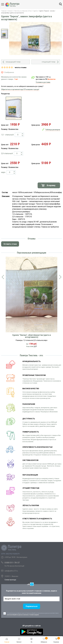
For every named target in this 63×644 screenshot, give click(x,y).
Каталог (5, 4)
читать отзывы (21, 67)
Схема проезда (10, 580)
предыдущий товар (13, 62)
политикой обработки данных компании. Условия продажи (23, 625)
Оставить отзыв (10, 244)
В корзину (51, 185)
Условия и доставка (43, 82)
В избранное (9, 72)
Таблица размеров (53, 130)
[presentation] (3, 277)
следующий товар (49, 62)
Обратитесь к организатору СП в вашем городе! (20, 89)
